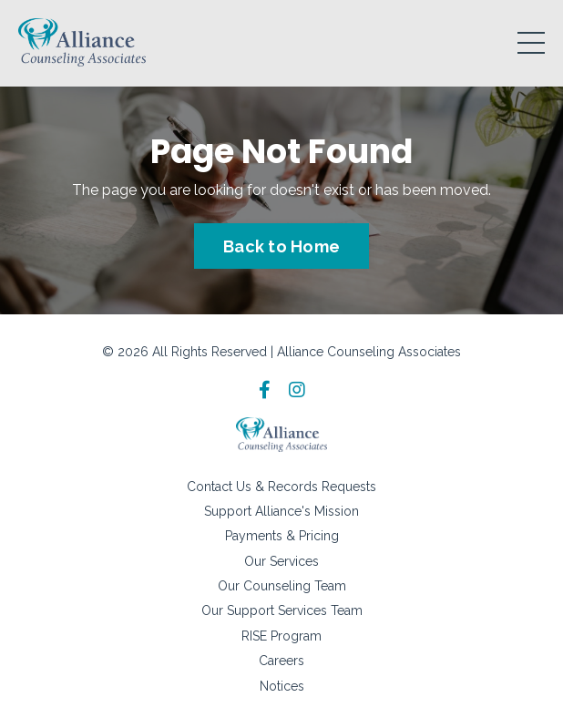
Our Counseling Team (282, 586)
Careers (281, 661)
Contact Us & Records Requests (281, 487)
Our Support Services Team (282, 610)
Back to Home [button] (281, 246)
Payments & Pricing (282, 536)
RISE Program (281, 636)
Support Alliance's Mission (281, 511)
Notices (282, 686)
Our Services (281, 561)
